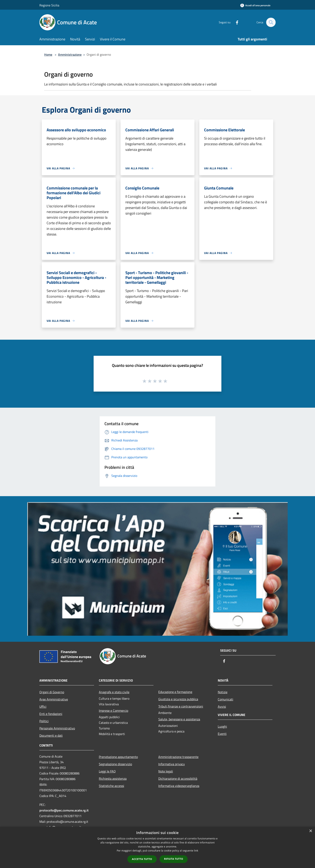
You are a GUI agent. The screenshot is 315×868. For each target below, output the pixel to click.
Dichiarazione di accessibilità (178, 779)
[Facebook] (235, 22)
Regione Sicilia (49, 5)
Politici (44, 721)
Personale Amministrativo (57, 728)
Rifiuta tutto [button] (174, 859)
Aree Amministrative (54, 699)
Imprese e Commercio (114, 711)
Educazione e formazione (175, 692)
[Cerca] (271, 22)
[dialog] (157, 847)
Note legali (166, 771)
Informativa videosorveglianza (179, 786)
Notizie (223, 692)
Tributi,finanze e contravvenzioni (181, 706)
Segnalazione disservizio (115, 764)
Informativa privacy (172, 764)
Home (48, 55)
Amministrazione (70, 55)
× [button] (310, 831)
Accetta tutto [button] (142, 859)
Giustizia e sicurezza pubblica (178, 699)
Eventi (222, 734)
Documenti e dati (51, 735)
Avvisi (222, 707)
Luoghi (222, 726)
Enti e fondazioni (51, 714)
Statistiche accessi (111, 786)
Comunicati (226, 699)
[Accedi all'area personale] (255, 5)
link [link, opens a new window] (196, 851)
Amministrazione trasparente (178, 757)
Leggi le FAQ (107, 771)
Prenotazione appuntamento (118, 757)
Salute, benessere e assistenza (179, 719)
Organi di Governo (52, 692)
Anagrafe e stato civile (114, 692)
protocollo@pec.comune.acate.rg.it (64, 810)
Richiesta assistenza (113, 779)
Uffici (43, 707)
